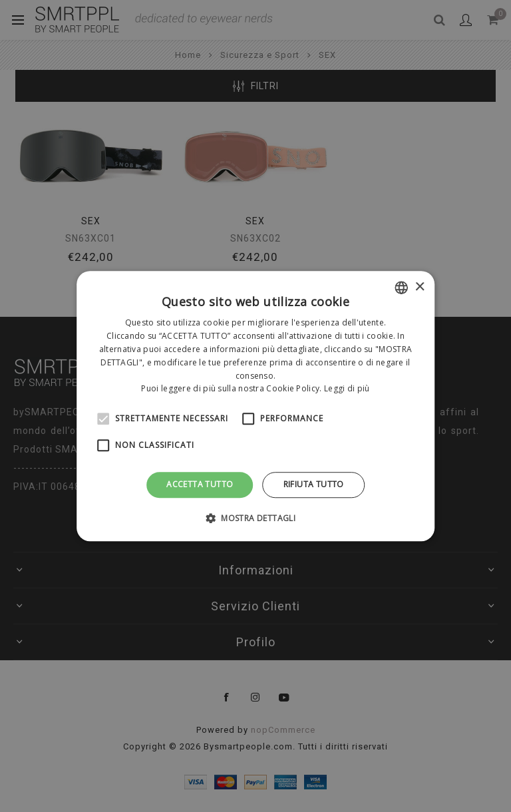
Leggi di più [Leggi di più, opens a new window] (347, 389)
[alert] (255, 406)
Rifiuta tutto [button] (314, 484)
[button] (255, 518)
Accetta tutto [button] (200, 484)
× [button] (420, 287)
